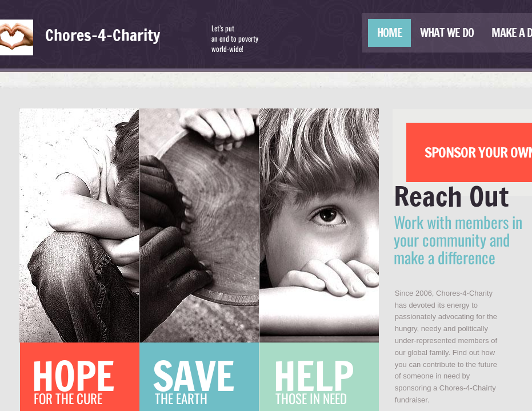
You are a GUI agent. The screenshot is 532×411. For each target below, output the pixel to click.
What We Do (447, 33)
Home (390, 33)
